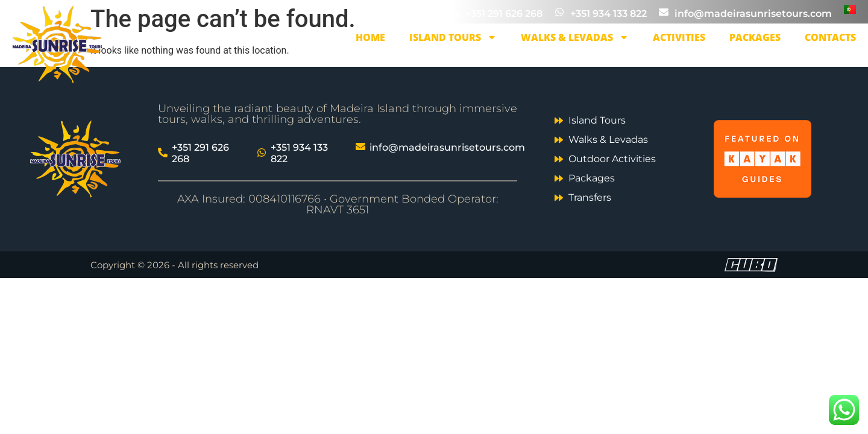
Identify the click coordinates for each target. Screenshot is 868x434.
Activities (679, 37)
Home (370, 37)
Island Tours (453, 37)
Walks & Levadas (575, 37)
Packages (755, 37)
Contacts (830, 37)
